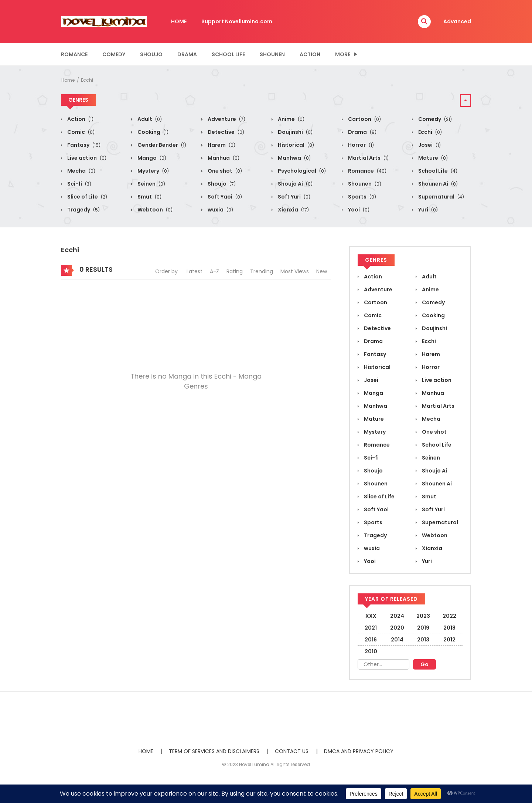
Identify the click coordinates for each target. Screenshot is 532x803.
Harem (221, 145)
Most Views (295, 271)
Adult (149, 119)
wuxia (220, 210)
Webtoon (154, 210)
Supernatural (441, 197)
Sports (362, 197)
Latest (195, 271)
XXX (371, 616)
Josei (429, 145)
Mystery (153, 171)
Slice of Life (87, 197)
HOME (179, 21)
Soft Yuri (294, 197)
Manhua (223, 158)
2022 (449, 616)
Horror (360, 145)
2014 (397, 640)
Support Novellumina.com (237, 21)
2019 (423, 628)
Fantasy (83, 145)
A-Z (214, 271)
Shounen (272, 54)
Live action (86, 158)
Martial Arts (368, 158)
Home (68, 80)
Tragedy (83, 210)
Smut (149, 197)
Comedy (114, 54)
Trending (262, 271)
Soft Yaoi (224, 197)
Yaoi (358, 210)
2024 (397, 616)
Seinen (151, 184)
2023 (423, 616)
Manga (151, 158)
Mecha (81, 171)
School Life (228, 54)
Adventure (226, 119)
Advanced (457, 21)
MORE (343, 54)
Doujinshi (295, 132)
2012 (449, 640)
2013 (423, 640)
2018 (449, 628)
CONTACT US (292, 751)
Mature (432, 158)
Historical (295, 145)
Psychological (301, 171)
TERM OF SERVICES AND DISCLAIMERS (214, 751)
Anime (291, 119)
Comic (80, 132)
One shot (224, 171)
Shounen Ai (437, 184)
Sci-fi (79, 184)
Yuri (427, 210)
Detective (225, 132)
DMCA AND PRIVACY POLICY (359, 751)
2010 (371, 651)
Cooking (152, 132)
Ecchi (87, 80)
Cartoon (364, 119)
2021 (371, 628)
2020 (397, 628)
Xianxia (293, 210)
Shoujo (151, 54)
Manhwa (294, 158)
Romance (74, 54)
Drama (187, 54)
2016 (371, 640)
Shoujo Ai (295, 184)
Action (310, 54)
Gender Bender (161, 145)
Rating (235, 271)
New (322, 271)
